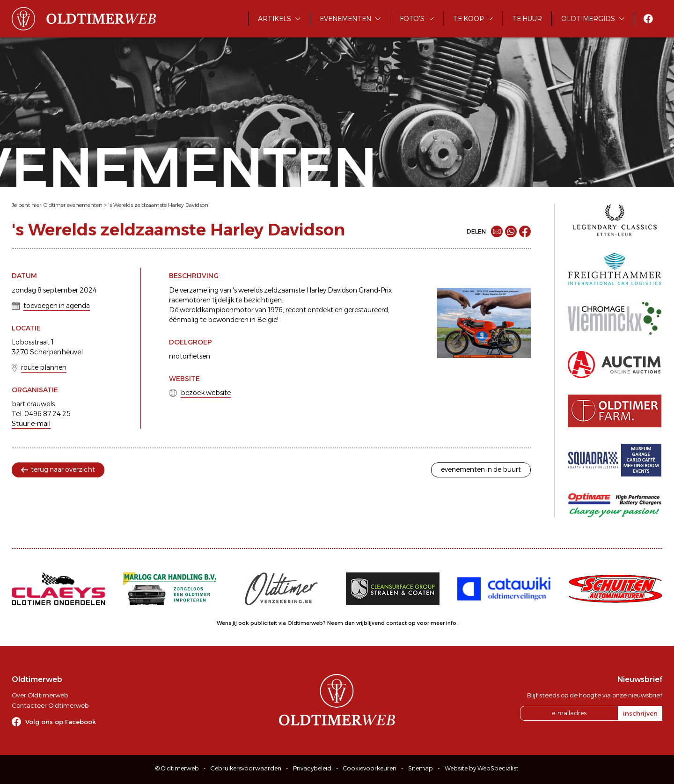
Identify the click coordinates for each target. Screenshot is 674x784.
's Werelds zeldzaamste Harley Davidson (158, 205)
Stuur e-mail (31, 424)
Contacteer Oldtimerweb (50, 705)
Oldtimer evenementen (73, 205)
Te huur (527, 19)
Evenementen (345, 19)
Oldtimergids (588, 19)
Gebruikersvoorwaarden (246, 768)
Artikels (275, 19)
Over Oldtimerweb (40, 695)
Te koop (468, 19)
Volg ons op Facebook (61, 722)
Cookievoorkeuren (370, 768)
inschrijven (640, 713)
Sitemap (421, 768)
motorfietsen (190, 356)
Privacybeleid (312, 768)
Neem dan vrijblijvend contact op (371, 623)
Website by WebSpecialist (482, 768)
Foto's (412, 19)
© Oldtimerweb (177, 768)
